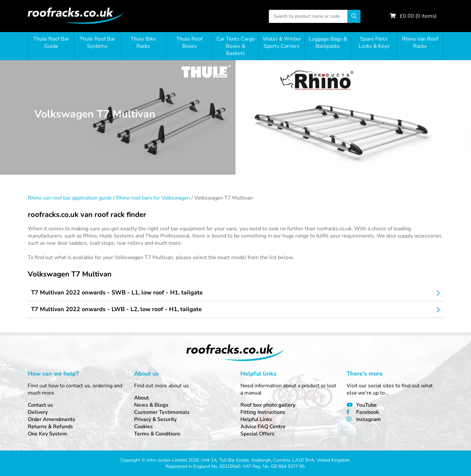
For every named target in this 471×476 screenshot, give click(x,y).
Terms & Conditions (157, 434)
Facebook (367, 412)
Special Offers (257, 434)
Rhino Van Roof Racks (420, 43)
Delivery (38, 412)
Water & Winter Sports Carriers (282, 43)
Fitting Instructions (263, 412)
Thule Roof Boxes (189, 43)
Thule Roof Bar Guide (51, 43)
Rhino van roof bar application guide (70, 198)
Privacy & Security (155, 419)
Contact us (40, 405)
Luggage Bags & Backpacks (328, 43)
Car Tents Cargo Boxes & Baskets (236, 46)
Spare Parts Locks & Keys (374, 43)
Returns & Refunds (50, 427)
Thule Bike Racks (143, 43)
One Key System (47, 434)
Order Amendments (52, 419)
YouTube (366, 405)
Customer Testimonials (162, 412)
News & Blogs (151, 405)
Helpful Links (256, 419)
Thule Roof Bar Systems (97, 43)
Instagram (368, 419)
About (141, 398)
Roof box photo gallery (268, 405)
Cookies (143, 427)
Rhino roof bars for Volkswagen (153, 198)
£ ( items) (418, 16)
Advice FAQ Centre (263, 427)
